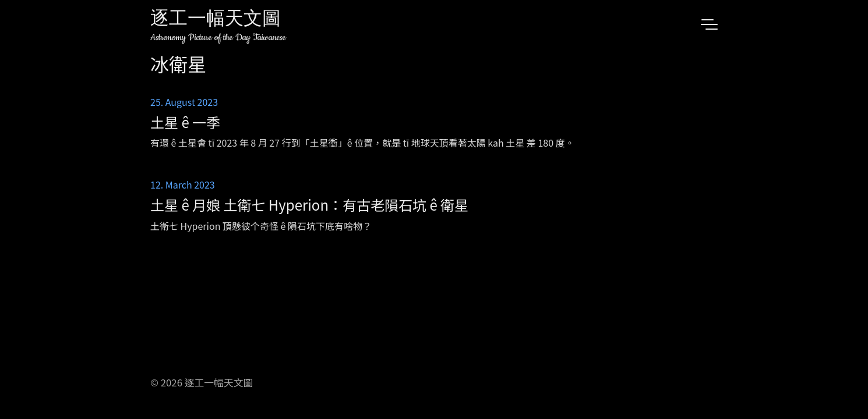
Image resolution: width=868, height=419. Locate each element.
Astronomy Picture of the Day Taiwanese (218, 38)
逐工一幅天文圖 (216, 20)
